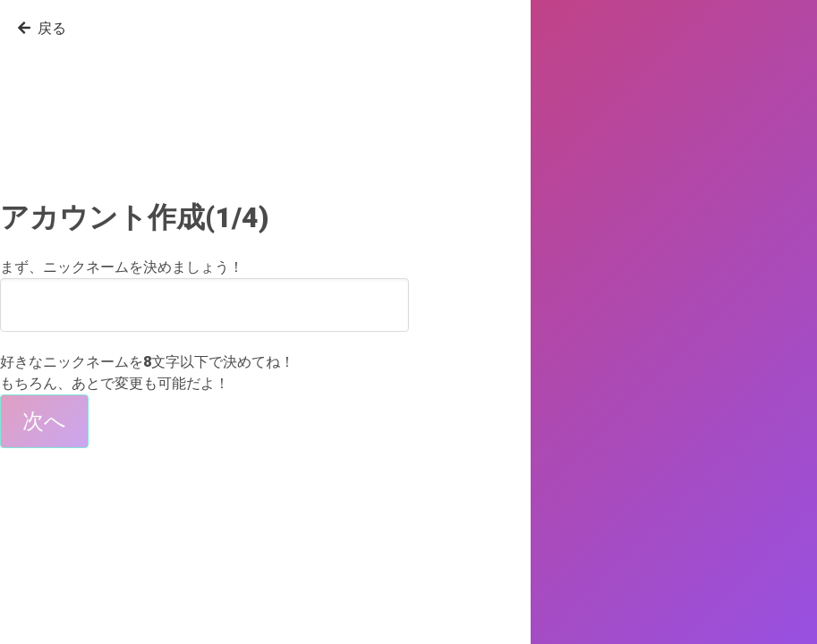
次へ (44, 421)
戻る (42, 28)
